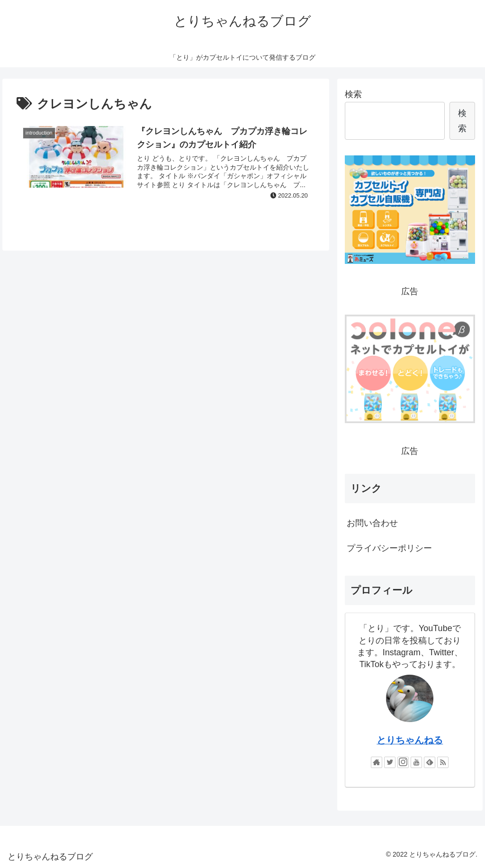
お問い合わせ (372, 523)
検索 (353, 94)
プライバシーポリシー (389, 548)
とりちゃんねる (410, 740)
